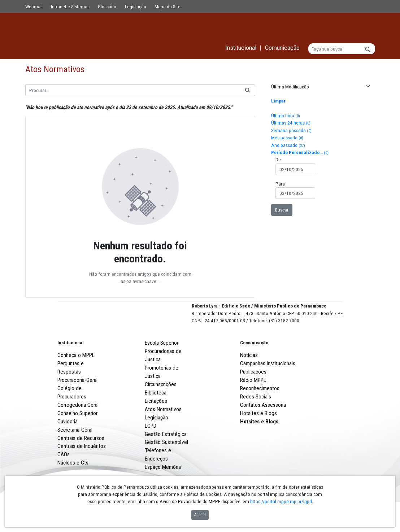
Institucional (71, 370)
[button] (320, 87)
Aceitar (200, 515)
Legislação (136, 6)
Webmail (34, 6)
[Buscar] (342, 49)
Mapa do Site (168, 6)
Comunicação (254, 370)
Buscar (282, 210)
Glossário (107, 6)
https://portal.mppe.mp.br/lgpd (281, 501)
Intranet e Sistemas (70, 6)
